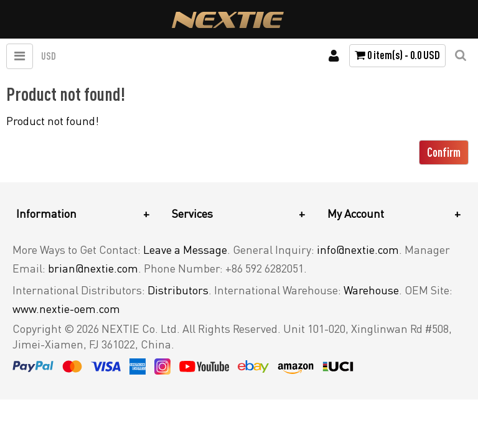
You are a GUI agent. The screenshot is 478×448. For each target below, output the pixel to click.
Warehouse (371, 290)
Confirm (444, 152)
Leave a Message (185, 250)
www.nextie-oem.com (66, 309)
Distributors (178, 290)
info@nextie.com (358, 250)
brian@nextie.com (93, 268)
